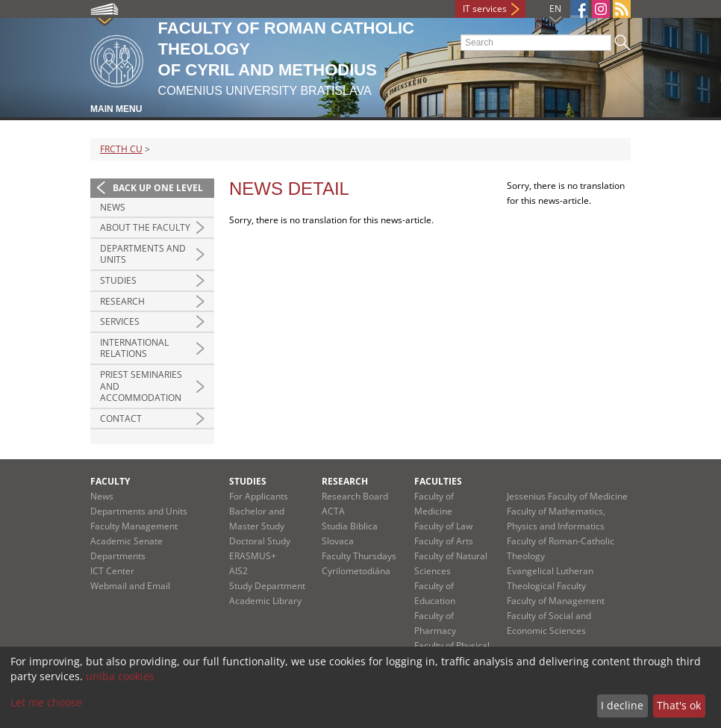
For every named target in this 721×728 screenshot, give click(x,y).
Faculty (110, 481)
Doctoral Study (260, 541)
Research (122, 301)
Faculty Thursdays (359, 556)
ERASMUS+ (253, 556)
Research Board (355, 496)
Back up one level (158, 188)
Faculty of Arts (444, 541)
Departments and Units (143, 254)
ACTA (333, 511)
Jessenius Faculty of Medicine (567, 496)
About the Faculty (145, 227)
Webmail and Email (130, 586)
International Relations (134, 348)
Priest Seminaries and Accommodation (141, 386)
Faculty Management (134, 526)
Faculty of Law (443, 526)
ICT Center (112, 571)
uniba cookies (120, 676)
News (113, 207)
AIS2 (238, 571)
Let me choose (46, 702)
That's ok (679, 705)
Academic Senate (127, 541)
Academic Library (265, 601)
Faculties (438, 481)
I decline (622, 705)
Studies (118, 280)
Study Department (267, 586)
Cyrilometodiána (356, 571)
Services (120, 321)
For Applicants (259, 496)
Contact (121, 419)
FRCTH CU (121, 149)
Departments (118, 556)
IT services (485, 9)
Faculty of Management (556, 601)
